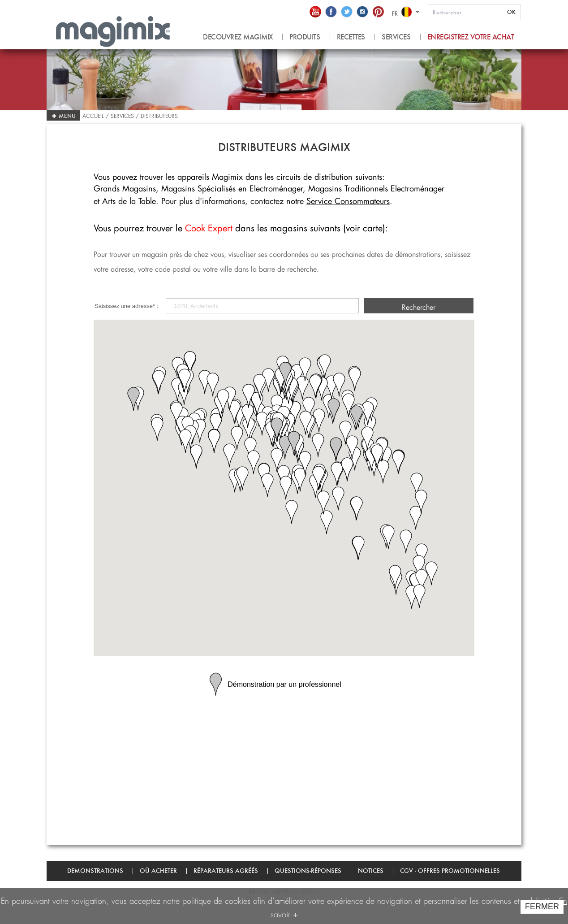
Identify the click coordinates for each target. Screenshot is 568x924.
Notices (371, 871)
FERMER (542, 907)
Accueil (94, 115)
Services (396, 37)
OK (511, 12)
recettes (351, 37)
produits (305, 37)
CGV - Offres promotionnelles (450, 871)
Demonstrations (95, 871)
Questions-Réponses (308, 871)
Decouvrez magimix (238, 37)
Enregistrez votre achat (471, 37)
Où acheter (158, 871)
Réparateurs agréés (226, 871)
